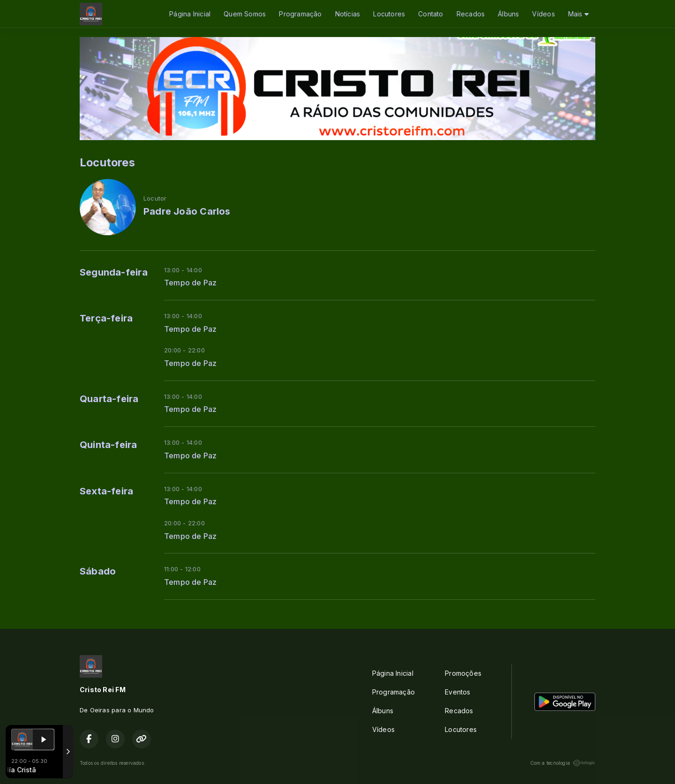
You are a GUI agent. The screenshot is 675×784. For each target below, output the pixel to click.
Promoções (463, 673)
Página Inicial (190, 14)
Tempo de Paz (191, 283)
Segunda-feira (114, 272)
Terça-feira (106, 318)
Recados (471, 14)
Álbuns (508, 14)
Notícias (348, 14)
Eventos (457, 692)
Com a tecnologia (563, 763)
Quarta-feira (109, 399)
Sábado (98, 571)
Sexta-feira (106, 491)
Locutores (389, 14)
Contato (431, 14)
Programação (300, 14)
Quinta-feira (109, 445)
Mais (578, 14)
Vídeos (543, 14)
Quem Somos (245, 14)
